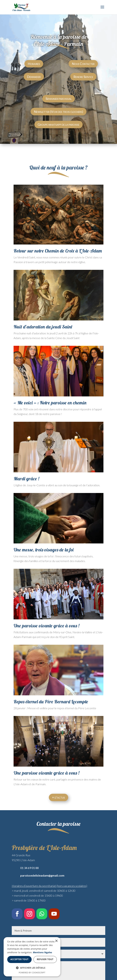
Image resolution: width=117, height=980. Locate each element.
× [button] (109, 948)
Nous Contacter (83, 64)
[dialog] (58, 960)
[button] (58, 968)
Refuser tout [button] (85, 959)
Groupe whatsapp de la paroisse (58, 124)
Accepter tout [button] (33, 959)
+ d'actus (58, 797)
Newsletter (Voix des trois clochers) (58, 112)
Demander (34, 77)
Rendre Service (83, 77)
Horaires (34, 64)
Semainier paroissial (59, 99)
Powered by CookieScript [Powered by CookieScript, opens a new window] (58, 972)
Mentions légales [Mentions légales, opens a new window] (83, 952)
